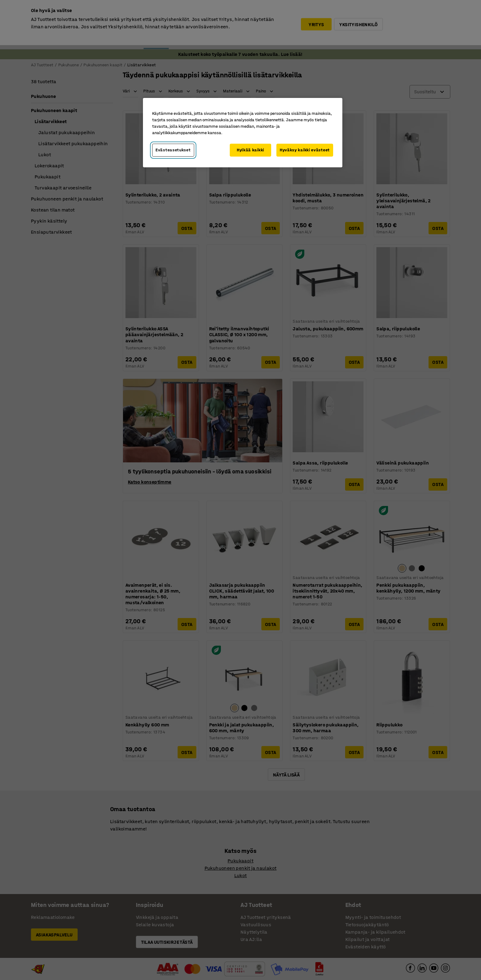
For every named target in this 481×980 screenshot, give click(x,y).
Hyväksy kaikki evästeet (305, 150)
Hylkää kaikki (250, 150)
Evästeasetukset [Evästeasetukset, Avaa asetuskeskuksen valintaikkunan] (173, 150)
